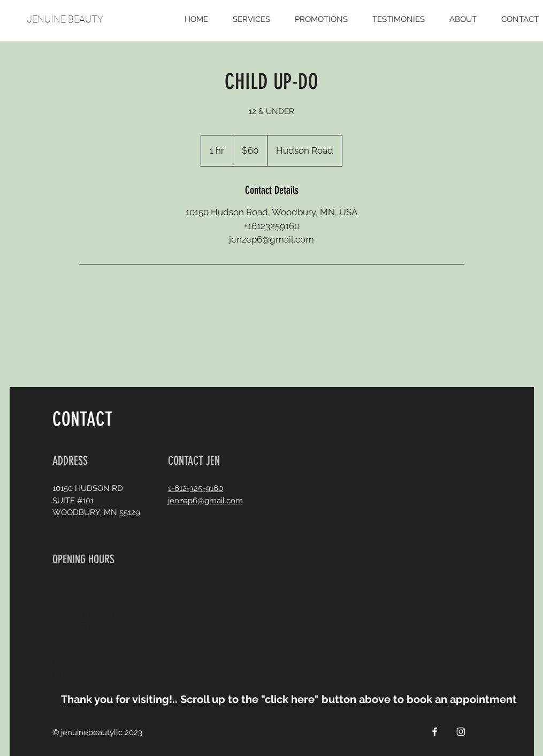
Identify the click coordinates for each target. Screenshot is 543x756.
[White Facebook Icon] (435, 732)
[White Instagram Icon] (461, 732)
